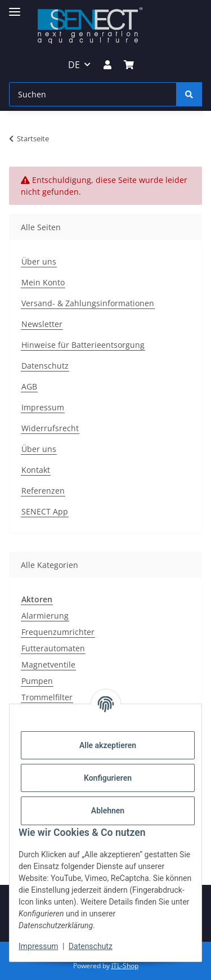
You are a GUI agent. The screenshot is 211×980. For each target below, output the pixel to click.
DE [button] (74, 65)
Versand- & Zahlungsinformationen (88, 303)
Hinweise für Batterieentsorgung (83, 345)
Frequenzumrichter (58, 632)
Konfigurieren (108, 778)
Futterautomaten (53, 648)
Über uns (39, 261)
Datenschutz (91, 946)
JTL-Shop (125, 966)
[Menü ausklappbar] (15, 7)
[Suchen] (93, 94)
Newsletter (42, 324)
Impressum (38, 946)
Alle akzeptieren (108, 745)
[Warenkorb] (129, 65)
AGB (29, 386)
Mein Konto (43, 282)
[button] (107, 65)
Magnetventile (48, 664)
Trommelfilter (47, 697)
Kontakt (36, 470)
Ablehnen (108, 811)
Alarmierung (45, 616)
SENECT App (45, 511)
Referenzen (43, 491)
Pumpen (37, 681)
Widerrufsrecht (50, 428)
